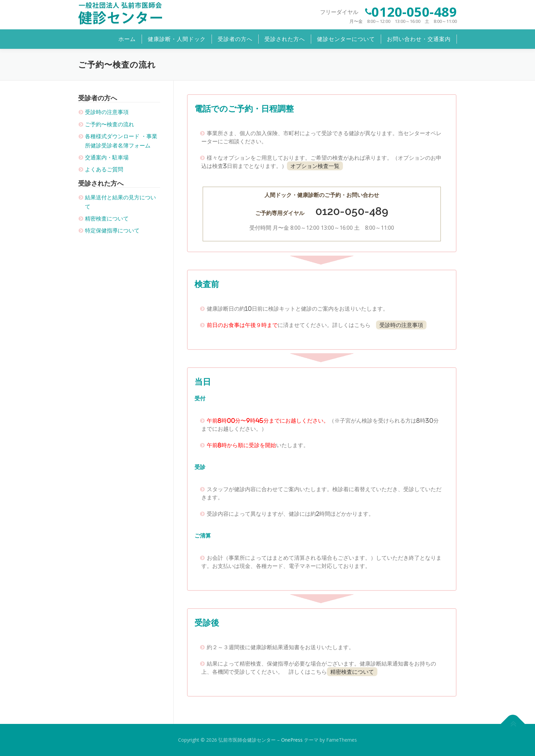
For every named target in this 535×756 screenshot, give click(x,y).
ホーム (127, 39)
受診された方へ (285, 39)
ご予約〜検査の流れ (110, 124)
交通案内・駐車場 (107, 157)
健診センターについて (346, 39)
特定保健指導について (112, 230)
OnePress (292, 740)
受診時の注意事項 (107, 112)
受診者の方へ (235, 39)
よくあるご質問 (104, 169)
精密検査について (107, 218)
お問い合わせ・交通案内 (419, 39)
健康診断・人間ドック (177, 39)
